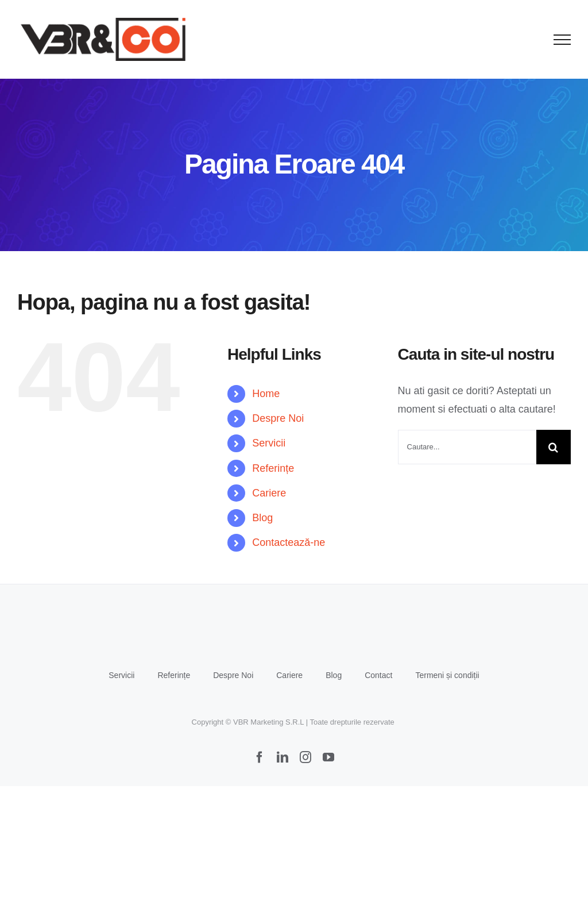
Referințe (273, 468)
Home (266, 394)
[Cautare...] (467, 447)
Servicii (269, 443)
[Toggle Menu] (562, 40)
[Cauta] (554, 447)
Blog (262, 518)
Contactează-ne (289, 542)
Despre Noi (278, 418)
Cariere (269, 493)
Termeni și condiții (447, 675)
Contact (378, 675)
